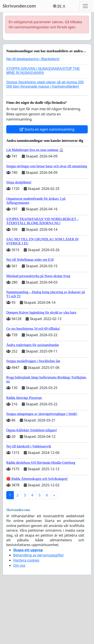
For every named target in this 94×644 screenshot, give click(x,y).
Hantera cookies (26, 560)
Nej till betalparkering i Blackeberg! (33, 59)
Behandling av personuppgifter (39, 555)
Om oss (19, 565)
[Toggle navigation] (85, 6)
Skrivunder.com (19, 6)
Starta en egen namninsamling (47, 129)
